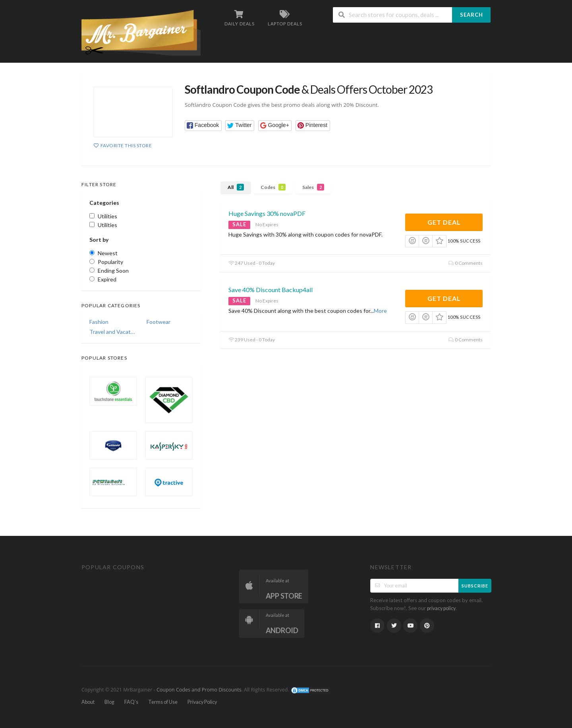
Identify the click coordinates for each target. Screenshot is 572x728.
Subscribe (475, 586)
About (88, 702)
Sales (313, 187)
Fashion (99, 322)
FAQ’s (131, 702)
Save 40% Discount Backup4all (271, 290)
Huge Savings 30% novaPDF (267, 213)
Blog (109, 702)
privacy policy (441, 608)
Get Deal (444, 222)
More (380, 311)
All (236, 187)
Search (472, 15)
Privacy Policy (202, 702)
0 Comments (466, 263)
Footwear (158, 322)
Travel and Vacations (112, 332)
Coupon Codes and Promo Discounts (199, 690)
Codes (273, 187)
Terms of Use (163, 702)
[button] (203, 126)
